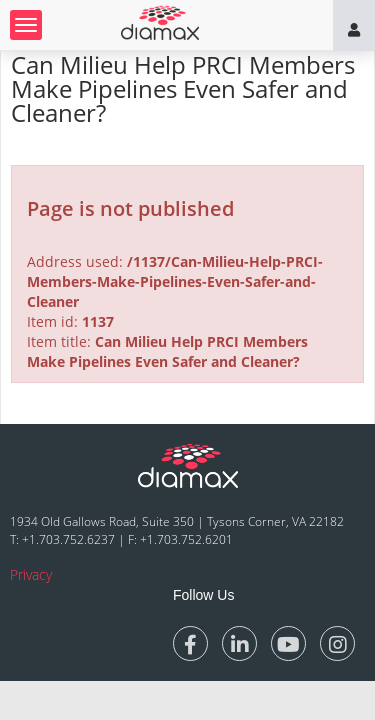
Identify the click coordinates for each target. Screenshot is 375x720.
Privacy (31, 574)
